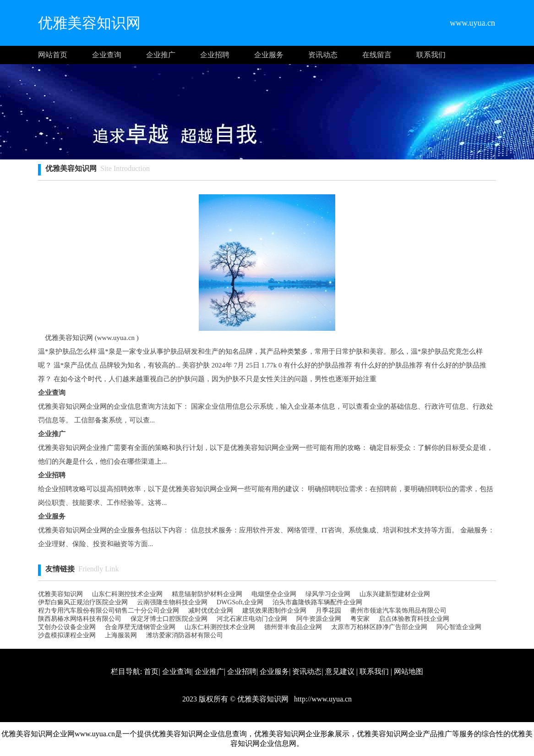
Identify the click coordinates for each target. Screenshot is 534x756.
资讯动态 (323, 55)
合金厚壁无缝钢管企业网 (140, 627)
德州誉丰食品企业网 (293, 627)
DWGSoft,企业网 (240, 602)
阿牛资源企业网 (319, 619)
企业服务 (269, 55)
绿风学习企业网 (328, 594)
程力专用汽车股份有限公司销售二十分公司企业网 (109, 611)
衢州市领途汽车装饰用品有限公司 (398, 611)
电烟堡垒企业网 (274, 594)
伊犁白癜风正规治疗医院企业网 (83, 602)
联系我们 (431, 55)
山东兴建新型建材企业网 (395, 594)
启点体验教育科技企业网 (414, 619)
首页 (151, 671)
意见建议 (340, 671)
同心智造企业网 (459, 627)
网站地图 (409, 671)
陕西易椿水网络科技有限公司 (80, 619)
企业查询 (107, 55)
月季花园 (328, 611)
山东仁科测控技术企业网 (127, 594)
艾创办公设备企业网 (67, 627)
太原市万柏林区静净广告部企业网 (379, 627)
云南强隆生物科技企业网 (172, 602)
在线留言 (377, 55)
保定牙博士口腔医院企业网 (169, 619)
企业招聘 (215, 55)
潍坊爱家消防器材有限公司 (185, 635)
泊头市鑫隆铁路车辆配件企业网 (317, 602)
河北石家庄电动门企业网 (252, 619)
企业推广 (161, 55)
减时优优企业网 (211, 611)
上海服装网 (121, 635)
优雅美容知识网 (60, 594)
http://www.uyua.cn (322, 699)
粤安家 (360, 619)
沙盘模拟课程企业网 (67, 635)
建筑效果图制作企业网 (274, 611)
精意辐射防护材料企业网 (207, 594)
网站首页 (53, 55)
